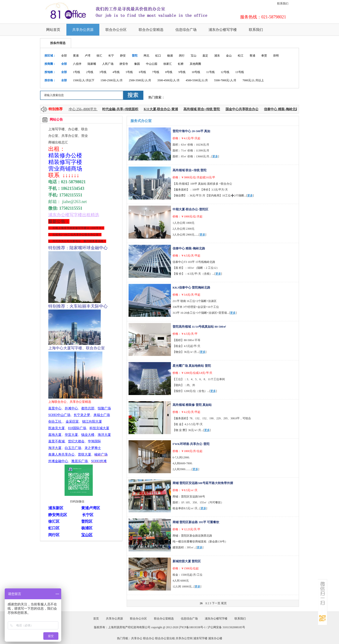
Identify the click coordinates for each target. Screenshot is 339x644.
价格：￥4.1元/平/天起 (186, 138)
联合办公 (149, 638)
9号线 (182, 72)
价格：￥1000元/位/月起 (188, 216)
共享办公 (137, 638)
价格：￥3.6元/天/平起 (186, 295)
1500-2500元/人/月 (112, 80)
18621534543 (73, 188)
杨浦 (170, 56)
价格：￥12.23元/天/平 (186, 529)
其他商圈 (195, 64)
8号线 (169, 72)
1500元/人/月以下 (84, 80)
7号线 (156, 72)
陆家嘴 (92, 64)
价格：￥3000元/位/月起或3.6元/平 (194, 177)
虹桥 (181, 64)
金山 (229, 56)
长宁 (111, 56)
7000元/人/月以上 (253, 80)
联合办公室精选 (151, 30)
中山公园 (152, 64)
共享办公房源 (83, 30)
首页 (96, 619)
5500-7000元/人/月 (225, 80)
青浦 (252, 56)
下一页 (216, 603)
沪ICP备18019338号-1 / (193, 627)
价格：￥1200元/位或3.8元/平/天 (192, 373)
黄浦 (76, 56)
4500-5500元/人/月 (197, 80)
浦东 (217, 56)
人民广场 (108, 64)
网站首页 (53, 30)
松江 (241, 56)
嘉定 (205, 56)
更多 (215, 156)
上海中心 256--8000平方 (81, 109)
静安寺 (124, 64)
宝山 (194, 56)
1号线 (77, 72)
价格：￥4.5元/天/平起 (186, 256)
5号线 (129, 72)
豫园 (137, 64)
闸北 (146, 56)
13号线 (240, 72)
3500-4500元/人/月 (168, 80)
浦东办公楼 (215, 638)
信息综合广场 (186, 30)
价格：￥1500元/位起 (186, 568)
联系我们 (283, 4)
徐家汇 (168, 64)
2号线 (90, 72)
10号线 (196, 72)
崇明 (276, 56)
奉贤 (264, 56)
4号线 (116, 72)
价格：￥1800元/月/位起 (188, 451)
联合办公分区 (116, 30)
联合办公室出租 (165, 638)
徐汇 (99, 56)
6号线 (142, 72)
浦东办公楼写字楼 (223, 30)
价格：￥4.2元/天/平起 (186, 412)
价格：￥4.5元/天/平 (185, 334)
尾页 (224, 603)
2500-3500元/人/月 (140, 80)
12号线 (225, 72)
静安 (123, 56)
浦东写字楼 (200, 638)
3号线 (103, 72)
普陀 (135, 56)
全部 (64, 56)
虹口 (158, 56)
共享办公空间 (184, 638)
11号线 (210, 72)
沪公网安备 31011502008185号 (226, 627)
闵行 (182, 56)
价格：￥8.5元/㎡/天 (185, 490)
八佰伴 (77, 64)
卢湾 (88, 56)
